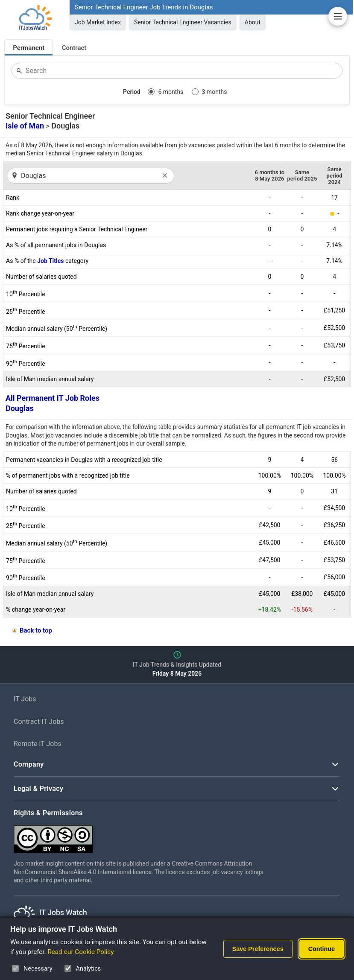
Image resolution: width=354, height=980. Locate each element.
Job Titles (50, 261)
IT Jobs (25, 699)
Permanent (29, 48)
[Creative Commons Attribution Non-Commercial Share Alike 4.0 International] (142, 836)
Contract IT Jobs (39, 722)
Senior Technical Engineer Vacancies (183, 22)
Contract (74, 48)
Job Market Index (98, 22)
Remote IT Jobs (38, 744)
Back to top (36, 630)
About (253, 22)
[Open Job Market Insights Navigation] (338, 16)
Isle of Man (25, 126)
